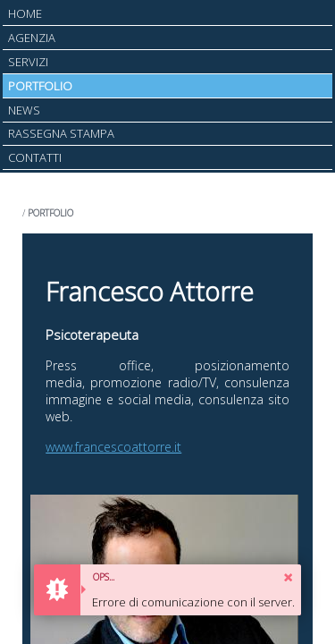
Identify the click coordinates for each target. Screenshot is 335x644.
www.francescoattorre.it (113, 447)
